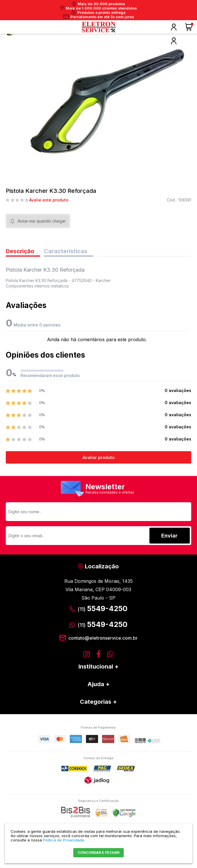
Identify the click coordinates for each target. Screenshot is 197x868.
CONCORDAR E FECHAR (98, 853)
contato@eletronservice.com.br (103, 638)
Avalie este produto (49, 200)
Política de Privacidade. (64, 840)
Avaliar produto (98, 457)
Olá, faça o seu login (174, 27)
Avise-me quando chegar (42, 221)
